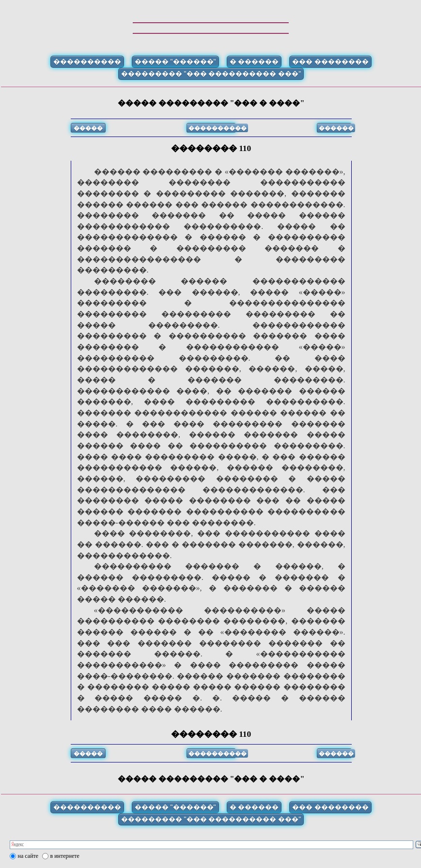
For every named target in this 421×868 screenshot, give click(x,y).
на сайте (28, 856)
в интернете (65, 856)
